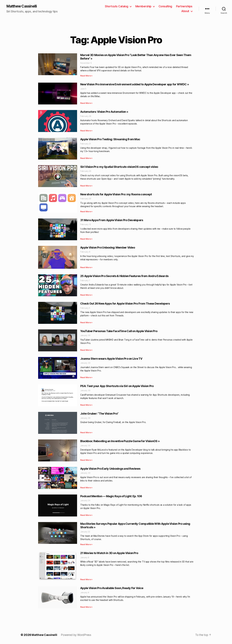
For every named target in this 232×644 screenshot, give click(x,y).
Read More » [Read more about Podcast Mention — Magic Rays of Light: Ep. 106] (86, 515)
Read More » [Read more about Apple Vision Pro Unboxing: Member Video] (86, 268)
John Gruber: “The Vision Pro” (99, 414)
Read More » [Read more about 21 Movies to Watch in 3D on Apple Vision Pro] (86, 580)
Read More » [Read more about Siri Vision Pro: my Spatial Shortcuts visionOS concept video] (86, 186)
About (185, 11)
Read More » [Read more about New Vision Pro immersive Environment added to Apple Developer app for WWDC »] (86, 103)
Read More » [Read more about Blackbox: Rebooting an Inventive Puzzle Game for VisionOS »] (86, 460)
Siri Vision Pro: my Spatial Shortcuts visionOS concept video (119, 167)
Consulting (165, 6)
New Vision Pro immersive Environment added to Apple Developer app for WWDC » (135, 85)
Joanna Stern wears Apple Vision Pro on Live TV (111, 359)
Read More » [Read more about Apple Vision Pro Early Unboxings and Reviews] (86, 488)
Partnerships (184, 6)
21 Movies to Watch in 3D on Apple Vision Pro (109, 553)
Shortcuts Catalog (117, 6)
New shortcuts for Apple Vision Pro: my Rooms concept (116, 194)
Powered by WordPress (77, 635)
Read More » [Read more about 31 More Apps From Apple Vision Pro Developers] (86, 239)
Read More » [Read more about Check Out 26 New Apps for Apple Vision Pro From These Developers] (86, 323)
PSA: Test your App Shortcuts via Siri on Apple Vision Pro (117, 386)
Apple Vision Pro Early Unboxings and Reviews (110, 469)
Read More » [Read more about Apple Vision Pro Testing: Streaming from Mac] (86, 158)
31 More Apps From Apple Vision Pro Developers (112, 220)
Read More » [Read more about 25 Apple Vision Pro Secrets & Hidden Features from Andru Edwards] (86, 295)
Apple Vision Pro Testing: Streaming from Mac (110, 139)
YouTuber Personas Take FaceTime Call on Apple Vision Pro (119, 331)
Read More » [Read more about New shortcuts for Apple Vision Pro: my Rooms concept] (86, 212)
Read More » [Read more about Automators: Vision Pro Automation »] (86, 131)
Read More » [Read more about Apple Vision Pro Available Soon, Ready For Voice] (86, 607)
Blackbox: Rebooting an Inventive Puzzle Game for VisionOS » (120, 441)
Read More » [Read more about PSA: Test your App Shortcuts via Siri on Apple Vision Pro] (86, 405)
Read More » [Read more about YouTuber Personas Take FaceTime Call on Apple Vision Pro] (86, 350)
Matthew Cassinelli (23, 6)
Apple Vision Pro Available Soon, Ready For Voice (112, 588)
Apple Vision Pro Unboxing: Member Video (108, 248)
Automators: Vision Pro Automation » (104, 112)
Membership (143, 6)
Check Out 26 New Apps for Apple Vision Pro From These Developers (125, 304)
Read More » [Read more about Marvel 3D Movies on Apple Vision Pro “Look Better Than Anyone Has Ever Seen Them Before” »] (86, 76)
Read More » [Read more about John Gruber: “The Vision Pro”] (86, 433)
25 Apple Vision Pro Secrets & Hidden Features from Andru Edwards (124, 276)
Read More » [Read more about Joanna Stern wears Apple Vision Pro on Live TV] (86, 378)
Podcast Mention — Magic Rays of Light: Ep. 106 (111, 496)
